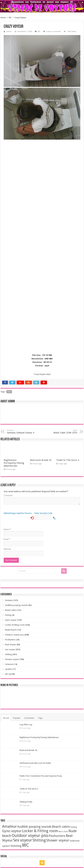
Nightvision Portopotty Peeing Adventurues (14, 463)
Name (7, 529)
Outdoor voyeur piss (15, 635)
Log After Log (26, 724)
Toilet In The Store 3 (68, 460)
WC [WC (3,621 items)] (26, 845)
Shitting (9, 654)
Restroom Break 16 (41, 460)
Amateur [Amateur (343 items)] (9, 826)
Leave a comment (54, 31)
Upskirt (8, 669)
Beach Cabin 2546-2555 (61, 432)
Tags (40, 718)
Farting (8, 615)
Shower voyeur (12, 659)
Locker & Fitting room (15, 625)
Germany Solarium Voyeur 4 (23, 432)
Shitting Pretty (26, 802)
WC (10, 18)
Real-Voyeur (11, 645)
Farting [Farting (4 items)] (74, 827)
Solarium (9, 664)
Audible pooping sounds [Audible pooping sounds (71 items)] (34, 827)
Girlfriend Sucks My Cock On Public (35, 763)
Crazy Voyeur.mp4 (42, 374)
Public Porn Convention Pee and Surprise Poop (41, 776)
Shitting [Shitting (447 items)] (39, 840)
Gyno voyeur (11, 620)
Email (7, 539)
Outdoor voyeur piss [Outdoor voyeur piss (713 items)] (30, 835)
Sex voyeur (10, 649)
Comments (29, 718)
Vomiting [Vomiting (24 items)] (16, 846)
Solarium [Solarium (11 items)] (75, 841)
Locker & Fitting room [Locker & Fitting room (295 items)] (40, 831)
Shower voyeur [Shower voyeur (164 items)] (58, 840)
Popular (17, 718)
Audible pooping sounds (16, 605)
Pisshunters (10, 640)
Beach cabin (11, 610)
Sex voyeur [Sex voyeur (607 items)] (23, 840)
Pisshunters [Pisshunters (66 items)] (57, 836)
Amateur (9, 600)
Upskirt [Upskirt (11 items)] (6, 846)
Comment (8, 495)
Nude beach (11, 630)
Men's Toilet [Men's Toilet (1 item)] (63, 832)
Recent (6, 718)
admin (9, 31)
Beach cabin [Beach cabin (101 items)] (61, 827)
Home (3, 18)
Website (7, 549)
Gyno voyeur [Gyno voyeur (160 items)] (12, 831)
